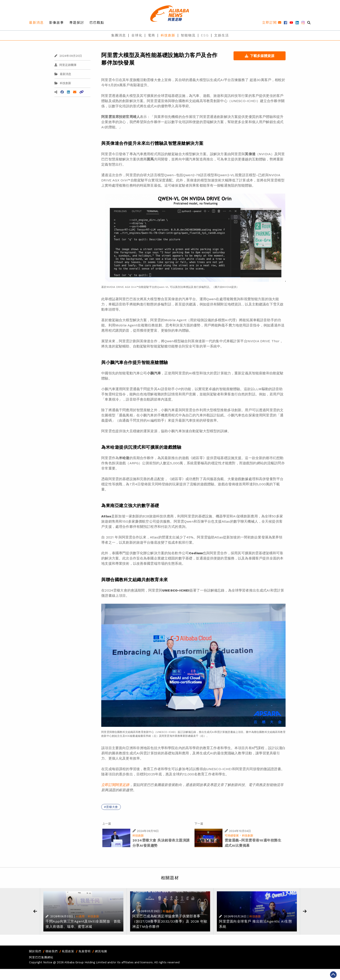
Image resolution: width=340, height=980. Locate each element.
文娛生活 (222, 35)
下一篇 (199, 824)
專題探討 (77, 23)
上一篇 (107, 824)
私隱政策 (68, 951)
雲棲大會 (112, 807)
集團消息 (119, 35)
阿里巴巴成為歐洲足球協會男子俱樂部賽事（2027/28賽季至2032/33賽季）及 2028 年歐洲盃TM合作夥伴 (170, 921)
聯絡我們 (52, 951)
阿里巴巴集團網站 (41, 957)
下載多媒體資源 (260, 56)
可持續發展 (232, 836)
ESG (205, 35)
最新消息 (36, 23)
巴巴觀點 (97, 23)
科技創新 (168, 35)
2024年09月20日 (68, 56)
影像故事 (57, 23)
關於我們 (35, 951)
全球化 (137, 35)
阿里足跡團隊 (65, 65)
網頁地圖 (101, 951)
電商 (152, 35)
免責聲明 (85, 951)
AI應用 (80, 916)
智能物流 (188, 35)
